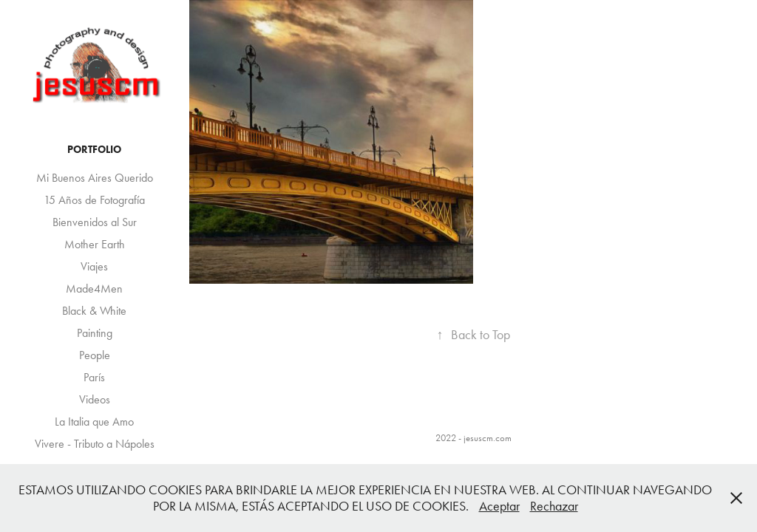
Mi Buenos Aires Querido (95, 178)
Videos (95, 399)
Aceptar (499, 506)
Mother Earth (95, 244)
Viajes (94, 266)
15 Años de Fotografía (94, 200)
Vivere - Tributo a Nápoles (95, 444)
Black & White (94, 311)
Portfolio (94, 150)
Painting (95, 333)
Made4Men (94, 289)
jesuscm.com (488, 438)
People (95, 355)
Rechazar (554, 506)
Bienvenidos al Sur (95, 222)
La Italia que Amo (94, 422)
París (94, 377)
